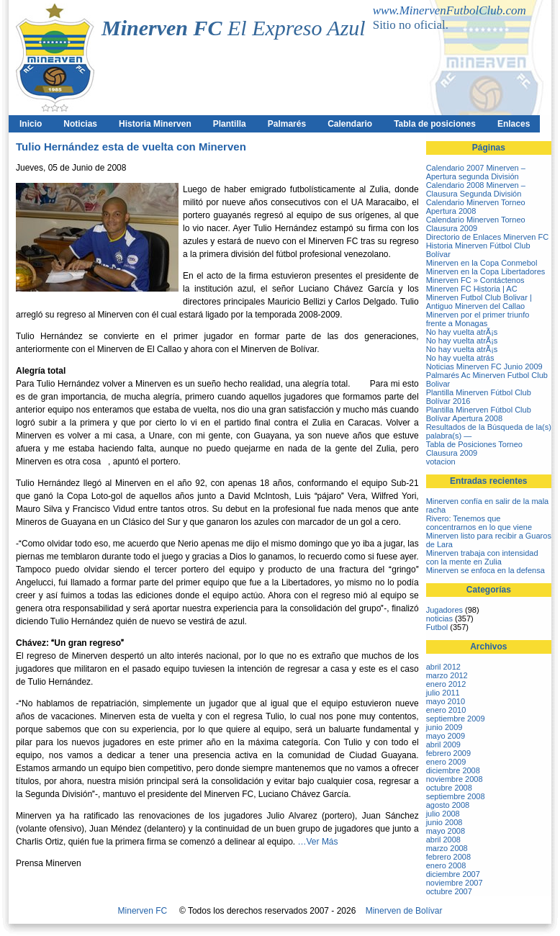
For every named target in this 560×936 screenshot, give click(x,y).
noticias (439, 618)
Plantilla (230, 124)
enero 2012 (446, 684)
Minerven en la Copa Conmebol (482, 263)
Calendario (350, 124)
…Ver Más (318, 842)
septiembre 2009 (456, 719)
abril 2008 (443, 840)
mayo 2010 (446, 701)
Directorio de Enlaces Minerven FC (488, 237)
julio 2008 (443, 814)
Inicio (31, 124)
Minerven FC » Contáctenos (475, 280)
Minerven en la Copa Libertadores (486, 271)
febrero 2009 (448, 753)
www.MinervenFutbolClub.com (450, 10)
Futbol (437, 627)
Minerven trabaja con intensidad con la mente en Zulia (482, 557)
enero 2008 (446, 865)
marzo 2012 (447, 675)
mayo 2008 (446, 831)
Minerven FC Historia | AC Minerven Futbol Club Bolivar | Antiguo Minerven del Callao (479, 297)
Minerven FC (143, 911)
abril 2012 (443, 667)
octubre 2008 (449, 788)
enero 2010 (446, 710)
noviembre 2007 (455, 883)
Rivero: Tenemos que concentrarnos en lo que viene (479, 523)
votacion (441, 462)
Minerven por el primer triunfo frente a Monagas (478, 319)
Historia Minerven (155, 124)
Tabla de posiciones (435, 124)
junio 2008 (444, 822)
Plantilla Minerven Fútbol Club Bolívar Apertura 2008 (479, 414)
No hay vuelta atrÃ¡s (462, 332)
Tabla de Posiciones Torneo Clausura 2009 (474, 449)
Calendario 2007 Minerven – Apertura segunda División (476, 172)
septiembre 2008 (456, 796)
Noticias (80, 124)
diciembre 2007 (453, 874)
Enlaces (514, 124)
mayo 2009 (446, 736)
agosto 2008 (448, 805)
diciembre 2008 (453, 770)
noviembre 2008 (455, 779)
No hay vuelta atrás (460, 358)
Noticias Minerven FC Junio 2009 (484, 366)
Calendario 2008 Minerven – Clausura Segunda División (476, 189)
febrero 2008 (448, 857)
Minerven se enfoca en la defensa (486, 570)
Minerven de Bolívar (404, 911)
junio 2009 (444, 727)
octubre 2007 (449, 891)
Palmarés (287, 124)
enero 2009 (446, 762)
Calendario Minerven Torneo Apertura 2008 (476, 207)
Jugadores (444, 610)
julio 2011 (443, 693)
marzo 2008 (447, 848)
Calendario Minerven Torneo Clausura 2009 (476, 224)
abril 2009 (443, 744)
